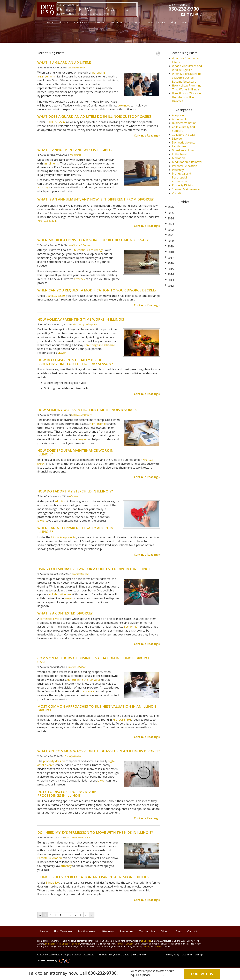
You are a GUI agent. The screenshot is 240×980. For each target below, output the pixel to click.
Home (50, 22)
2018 (169, 252)
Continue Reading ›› (147, 135)
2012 (169, 286)
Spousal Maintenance (81, 415)
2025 (169, 213)
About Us (64, 22)
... (86, 915)
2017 (169, 258)
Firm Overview (63, 931)
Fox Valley (76, 944)
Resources (117, 22)
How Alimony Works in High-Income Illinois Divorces (186, 97)
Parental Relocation (185, 166)
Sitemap (199, 955)
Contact (185, 22)
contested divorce (51, 619)
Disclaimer (187, 955)
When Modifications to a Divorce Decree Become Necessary (186, 78)
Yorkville (121, 944)
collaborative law (60, 594)
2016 (169, 263)
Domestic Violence (184, 142)
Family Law (179, 146)
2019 (169, 246)
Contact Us (202, 974)
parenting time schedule (99, 345)
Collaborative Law (80, 574)
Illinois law (53, 883)
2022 (169, 230)
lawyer (62, 353)
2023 (169, 224)
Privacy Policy (173, 955)
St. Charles (146, 941)
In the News (180, 154)
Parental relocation (50, 858)
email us (157, 975)
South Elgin (50, 944)
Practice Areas (82, 22)
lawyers (42, 521)
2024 (169, 218)
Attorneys (100, 22)
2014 (169, 274)
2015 (169, 269)
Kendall (158, 947)
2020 (169, 241)
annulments (51, 163)
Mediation (178, 158)
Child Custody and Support (84, 324)
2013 (169, 280)
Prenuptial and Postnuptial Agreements (181, 177)
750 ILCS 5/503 (122, 720)
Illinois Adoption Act (64, 537)
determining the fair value (84, 680)
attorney (43, 187)
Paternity (178, 170)
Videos (162, 22)
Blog (173, 22)
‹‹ (40, 915)
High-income (97, 424)
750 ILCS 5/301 (47, 221)
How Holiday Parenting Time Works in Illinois (187, 87)
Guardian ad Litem (76, 68)
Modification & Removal (80, 245)
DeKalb (146, 947)
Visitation (178, 193)
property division (54, 761)
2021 (169, 235)
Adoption (73, 496)
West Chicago (63, 944)
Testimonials (135, 22)
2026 (169, 207)
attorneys (123, 105)
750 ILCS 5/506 (55, 122)
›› (92, 915)
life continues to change (88, 250)
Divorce (177, 139)
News (150, 22)
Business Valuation (77, 667)
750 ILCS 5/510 (55, 296)
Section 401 (131, 627)
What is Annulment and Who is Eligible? (187, 68)
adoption (61, 501)
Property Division (73, 756)
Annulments (75, 155)
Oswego (130, 944)
